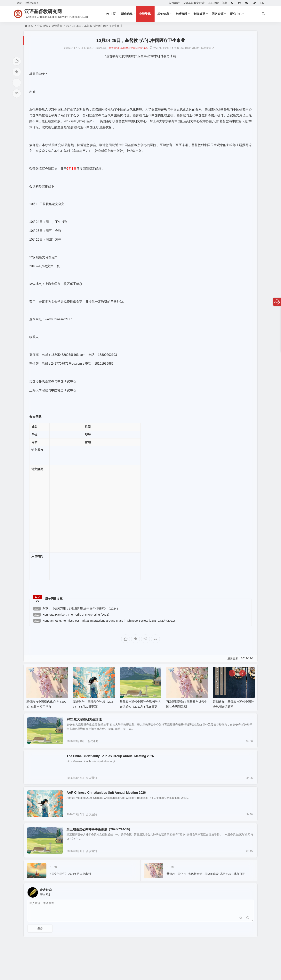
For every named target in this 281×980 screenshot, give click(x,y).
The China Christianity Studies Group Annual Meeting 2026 (114, 759)
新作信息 (127, 14)
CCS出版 (213, 3)
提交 (40, 939)
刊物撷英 (199, 14)
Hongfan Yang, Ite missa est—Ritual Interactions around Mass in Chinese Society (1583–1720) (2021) (104, 621)
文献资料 (181, 14)
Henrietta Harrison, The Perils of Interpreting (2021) (71, 615)
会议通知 (57, 26)
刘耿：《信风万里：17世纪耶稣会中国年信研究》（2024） (76, 609)
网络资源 (218, 14)
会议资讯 (145, 14)
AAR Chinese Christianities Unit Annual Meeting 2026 (110, 798)
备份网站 (174, 3)
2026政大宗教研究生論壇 (88, 719)
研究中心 (236, 14)
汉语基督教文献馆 (194, 3)
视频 (225, 3)
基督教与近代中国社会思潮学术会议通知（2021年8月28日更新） (140, 706)
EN (262, 3)
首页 (31, 26)
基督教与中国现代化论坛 (134, 48)
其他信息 (163, 14)
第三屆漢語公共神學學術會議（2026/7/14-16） (103, 837)
